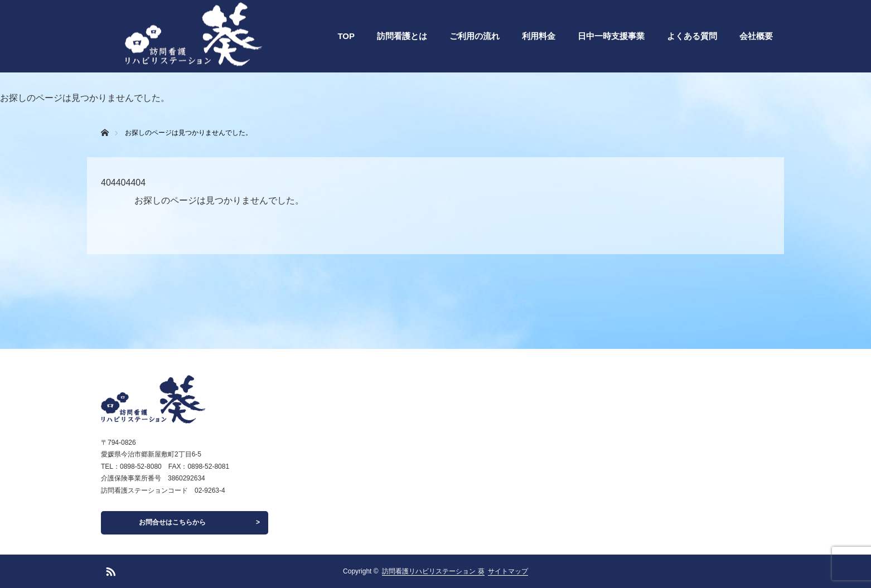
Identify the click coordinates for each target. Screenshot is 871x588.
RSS (109, 570)
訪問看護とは (402, 36)
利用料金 (539, 36)
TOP (346, 36)
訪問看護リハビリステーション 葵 (433, 571)
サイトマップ (508, 571)
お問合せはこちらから (172, 522)
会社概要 (756, 36)
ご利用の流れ (475, 36)
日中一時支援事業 (611, 36)
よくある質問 (692, 36)
